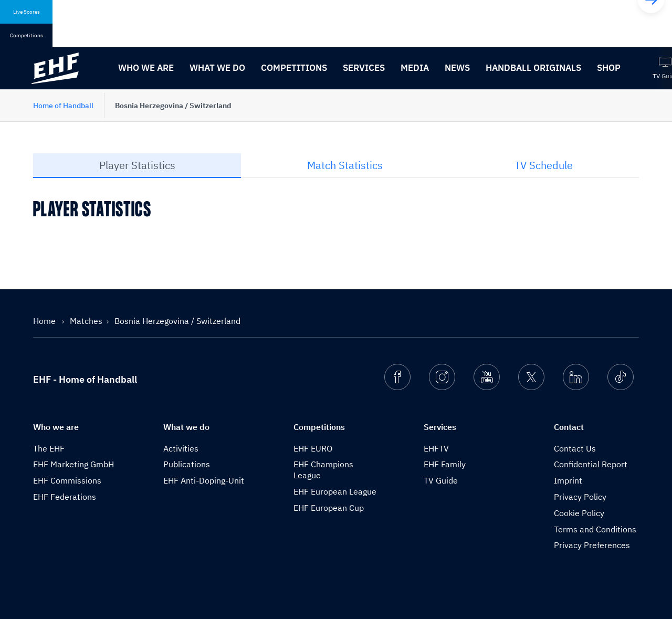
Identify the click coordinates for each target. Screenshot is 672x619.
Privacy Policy (580, 497)
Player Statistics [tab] (137, 165)
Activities (181, 448)
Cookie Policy (579, 513)
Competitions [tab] (27, 35)
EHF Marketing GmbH (73, 464)
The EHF (49, 448)
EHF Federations (65, 497)
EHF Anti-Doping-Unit (204, 480)
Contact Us (575, 448)
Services (364, 68)
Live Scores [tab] (27, 12)
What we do (217, 68)
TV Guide (441, 480)
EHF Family (445, 464)
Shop (609, 68)
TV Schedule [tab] (544, 165)
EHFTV (436, 448)
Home (45, 321)
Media (415, 68)
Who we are (146, 68)
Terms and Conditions (595, 529)
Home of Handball (63, 106)
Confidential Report (591, 464)
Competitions (294, 68)
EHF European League (335, 491)
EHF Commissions (67, 480)
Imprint (568, 480)
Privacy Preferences (592, 545)
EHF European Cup (329, 508)
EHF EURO (313, 448)
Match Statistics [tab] (345, 165)
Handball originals (533, 68)
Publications (187, 464)
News (457, 68)
